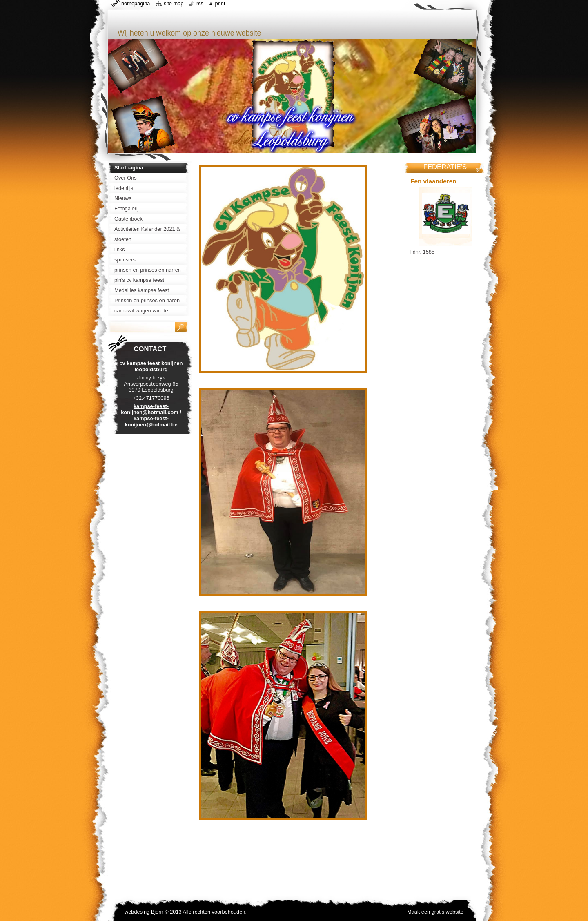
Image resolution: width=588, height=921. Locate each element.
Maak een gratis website (435, 912)
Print (220, 3)
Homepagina (136, 3)
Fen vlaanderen (433, 181)
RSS (200, 3)
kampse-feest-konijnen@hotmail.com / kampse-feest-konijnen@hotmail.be (151, 415)
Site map (174, 3)
